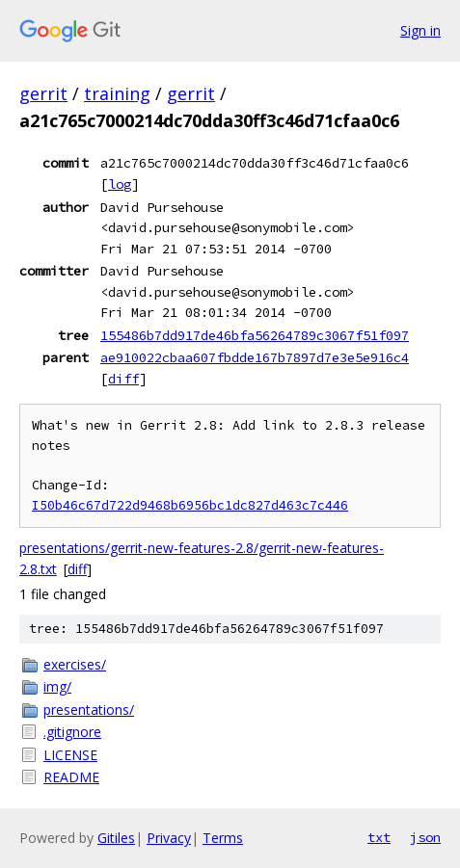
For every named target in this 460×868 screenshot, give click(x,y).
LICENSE (70, 755)
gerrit (43, 93)
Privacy (169, 838)
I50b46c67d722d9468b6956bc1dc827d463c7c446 (190, 505)
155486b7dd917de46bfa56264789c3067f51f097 (255, 335)
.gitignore (72, 732)
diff (123, 379)
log (120, 184)
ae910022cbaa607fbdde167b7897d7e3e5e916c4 (255, 357)
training (117, 93)
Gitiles (116, 838)
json (425, 837)
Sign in (420, 30)
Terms (223, 838)
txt (379, 837)
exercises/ (75, 664)
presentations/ (89, 710)
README (71, 777)
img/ (57, 686)
